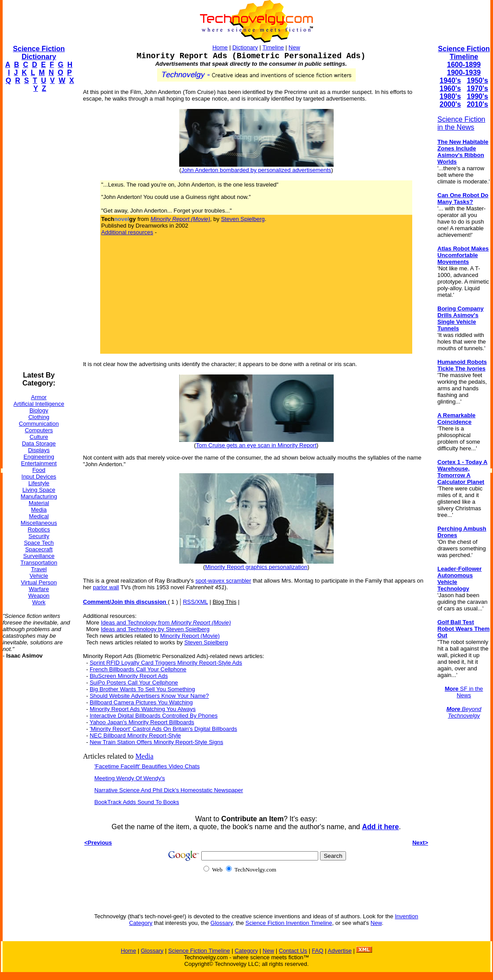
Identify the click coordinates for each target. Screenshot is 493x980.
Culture (39, 437)
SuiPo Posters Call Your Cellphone (134, 683)
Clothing (39, 417)
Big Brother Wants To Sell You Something (142, 689)
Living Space (39, 490)
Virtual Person (39, 582)
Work (39, 602)
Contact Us (293, 951)
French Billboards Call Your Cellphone (138, 669)
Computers (39, 430)
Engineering (39, 457)
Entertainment (39, 463)
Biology (39, 410)
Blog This (225, 602)
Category (246, 951)
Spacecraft (39, 549)
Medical (39, 516)
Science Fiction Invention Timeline (289, 923)
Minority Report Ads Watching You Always (143, 709)
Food (39, 470)
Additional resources (127, 232)
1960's (450, 88)
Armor (39, 397)
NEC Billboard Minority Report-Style (135, 735)
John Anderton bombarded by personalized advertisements (256, 170)
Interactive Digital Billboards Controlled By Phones (154, 716)
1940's (450, 80)
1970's (478, 88)
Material (39, 503)
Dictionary (245, 47)
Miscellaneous (39, 523)
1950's (478, 80)
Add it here (380, 827)
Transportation (39, 563)
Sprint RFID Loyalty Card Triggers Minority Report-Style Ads (166, 663)
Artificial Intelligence (39, 404)
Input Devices (39, 477)
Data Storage (39, 443)
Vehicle (39, 576)
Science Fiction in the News (461, 123)
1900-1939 (464, 73)
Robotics (39, 529)
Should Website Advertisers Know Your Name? (149, 696)
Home (220, 47)
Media (39, 510)
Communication (39, 424)
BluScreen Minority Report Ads (129, 676)
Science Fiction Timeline (464, 53)
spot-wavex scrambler (223, 581)
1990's (478, 96)
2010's (478, 104)
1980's (450, 96)
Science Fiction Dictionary (39, 53)
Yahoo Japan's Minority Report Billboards (142, 722)
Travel (39, 569)
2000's (450, 104)
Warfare (39, 589)
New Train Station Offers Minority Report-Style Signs (156, 742)
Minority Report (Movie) (190, 636)
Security (39, 536)
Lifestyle (39, 483)
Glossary (222, 923)
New (294, 47)
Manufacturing (39, 496)
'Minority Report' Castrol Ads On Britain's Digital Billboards (163, 729)
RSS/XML (195, 602)
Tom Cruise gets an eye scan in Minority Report (256, 445)
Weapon (39, 596)
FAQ (318, 951)
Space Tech (39, 543)
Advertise (339, 951)
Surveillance (39, 556)
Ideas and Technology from (166, 623)
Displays (39, 450)
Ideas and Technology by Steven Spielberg (155, 629)
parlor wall (106, 587)
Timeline (273, 47)
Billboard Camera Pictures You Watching (141, 702)
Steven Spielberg (243, 219)
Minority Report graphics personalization (256, 567)
